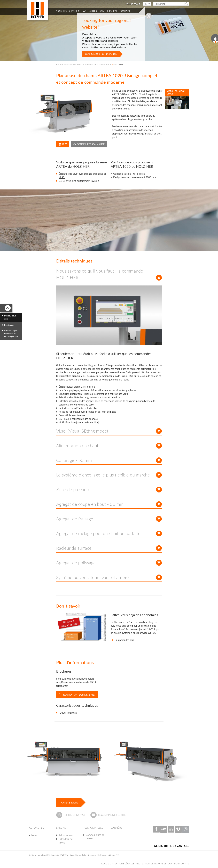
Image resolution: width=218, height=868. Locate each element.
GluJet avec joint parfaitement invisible (79, 181)
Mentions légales (123, 864)
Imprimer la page (75, 815)
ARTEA (108, 65)
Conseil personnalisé (89, 144)
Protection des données (151, 864)
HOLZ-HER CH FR (63, 65)
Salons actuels (66, 835)
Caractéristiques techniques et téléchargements (11, 334)
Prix (63, 144)
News (34, 835)
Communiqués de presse (95, 837)
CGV (170, 864)
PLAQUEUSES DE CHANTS (93, 65)
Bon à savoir (9, 325)
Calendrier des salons (66, 841)
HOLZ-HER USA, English (101, 54)
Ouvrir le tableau (68, 713)
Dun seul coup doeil (10, 317)
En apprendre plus (124, 640)
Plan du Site (182, 864)
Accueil (106, 864)
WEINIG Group (133, 4)
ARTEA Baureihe (70, 803)
